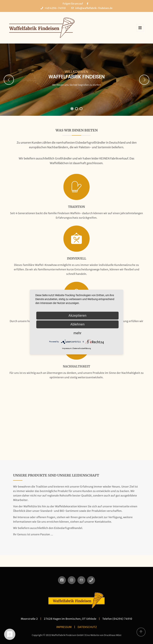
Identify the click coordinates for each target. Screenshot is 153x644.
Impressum (67, 348)
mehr (77, 333)
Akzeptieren (77, 315)
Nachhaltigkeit (76, 366)
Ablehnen (77, 324)
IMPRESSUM (64, 627)
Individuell (77, 259)
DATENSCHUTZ (87, 627)
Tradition (76, 207)
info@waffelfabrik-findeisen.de (94, 8)
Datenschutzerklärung (82, 348)
